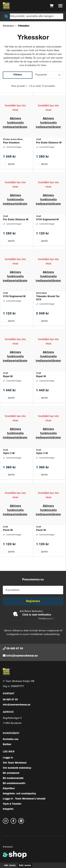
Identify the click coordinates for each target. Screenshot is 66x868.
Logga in (8, 758)
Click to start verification (37, 615)
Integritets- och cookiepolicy (19, 794)
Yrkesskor (24, 26)
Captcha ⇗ (46, 619)
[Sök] (33, 16)
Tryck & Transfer (12, 804)
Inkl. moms (10, 866)
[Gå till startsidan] (6, 6)
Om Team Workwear (15, 763)
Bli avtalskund (11, 773)
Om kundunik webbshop (17, 768)
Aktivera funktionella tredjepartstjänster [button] (15, 123)
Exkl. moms (25, 866)
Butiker (7, 744)
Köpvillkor (9, 789)
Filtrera (18, 75)
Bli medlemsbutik (13, 778)
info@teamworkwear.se (22, 656)
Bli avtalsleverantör (14, 783)
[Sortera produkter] (49, 75)
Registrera (33, 601)
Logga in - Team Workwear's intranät (24, 799)
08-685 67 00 (15, 649)
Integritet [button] (8, 809)
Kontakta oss (11, 739)
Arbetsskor (8, 26)
